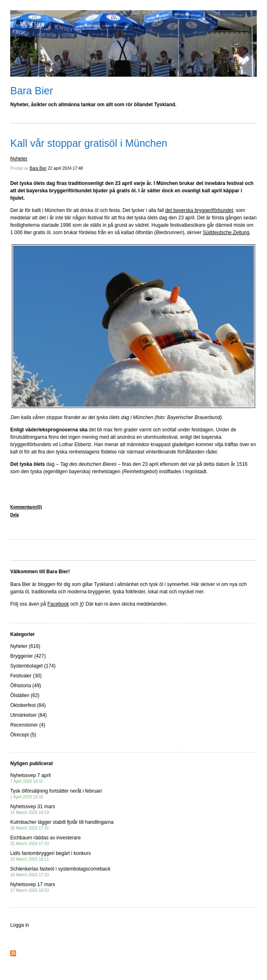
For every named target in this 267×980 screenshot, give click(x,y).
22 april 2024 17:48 (66, 168)
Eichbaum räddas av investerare (45, 840)
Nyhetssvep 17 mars (33, 887)
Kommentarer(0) (26, 507)
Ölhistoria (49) (26, 686)
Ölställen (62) (25, 695)
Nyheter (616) (25, 646)
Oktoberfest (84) (28, 705)
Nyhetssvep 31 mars (33, 809)
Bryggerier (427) (28, 656)
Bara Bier (32, 91)
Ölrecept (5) (23, 735)
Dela (15, 515)
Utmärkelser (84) (28, 715)
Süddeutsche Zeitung (226, 232)
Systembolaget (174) (33, 666)
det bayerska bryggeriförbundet (199, 210)
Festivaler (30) (26, 676)
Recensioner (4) (28, 725)
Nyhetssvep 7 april (31, 778)
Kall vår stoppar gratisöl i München (89, 143)
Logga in (20, 925)
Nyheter (19, 159)
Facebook (58, 604)
